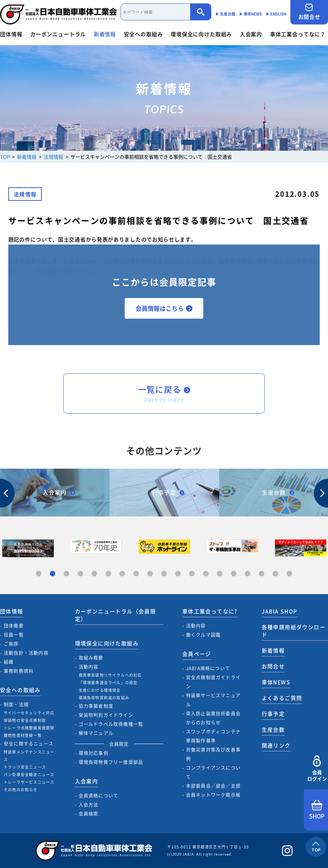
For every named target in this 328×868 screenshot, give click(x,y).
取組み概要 (91, 658)
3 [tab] (66, 574)
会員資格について (99, 796)
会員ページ (197, 654)
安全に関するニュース (29, 744)
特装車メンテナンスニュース (29, 756)
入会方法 (89, 805)
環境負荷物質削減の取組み (104, 698)
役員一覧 (14, 635)
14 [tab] (220, 574)
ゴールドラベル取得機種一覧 (111, 724)
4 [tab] (80, 574)
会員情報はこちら (164, 308)
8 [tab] (136, 574)
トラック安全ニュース (25, 767)
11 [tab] (178, 574)
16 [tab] (248, 574)
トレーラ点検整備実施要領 (29, 728)
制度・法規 (16, 704)
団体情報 (11, 34)
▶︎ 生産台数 (225, 14)
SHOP (317, 810)
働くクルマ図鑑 (203, 635)
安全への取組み (143, 34)
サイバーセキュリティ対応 (29, 713)
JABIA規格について (208, 668)
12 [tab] (192, 574)
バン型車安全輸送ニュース (29, 774)
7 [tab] (122, 574)
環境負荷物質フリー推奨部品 (111, 762)
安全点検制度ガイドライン (213, 682)
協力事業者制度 (96, 706)
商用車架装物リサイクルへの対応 (110, 675)
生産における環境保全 (100, 690)
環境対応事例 (94, 753)
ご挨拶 (11, 644)
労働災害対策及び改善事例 (213, 754)
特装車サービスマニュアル (213, 700)
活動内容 (89, 667)
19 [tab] (289, 574)
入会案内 (251, 34)
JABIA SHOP (280, 611)
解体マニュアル (96, 733)
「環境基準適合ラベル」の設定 (108, 682)
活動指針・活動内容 (26, 653)
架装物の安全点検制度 (25, 720)
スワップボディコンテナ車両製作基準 (213, 736)
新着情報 (105, 34)
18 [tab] (275, 574)
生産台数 (273, 729)
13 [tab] (206, 574)
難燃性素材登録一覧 (23, 735)
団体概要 (14, 626)
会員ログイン (317, 769)
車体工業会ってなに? (210, 611)
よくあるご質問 (282, 698)
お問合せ (309, 12)
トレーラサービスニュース (29, 782)
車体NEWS (276, 682)
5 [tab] (94, 574)
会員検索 (89, 814)
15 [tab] (234, 574)
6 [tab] (108, 574)
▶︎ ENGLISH (276, 14)
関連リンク (276, 745)
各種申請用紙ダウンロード (294, 631)
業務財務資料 (19, 671)
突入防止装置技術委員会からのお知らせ (213, 718)
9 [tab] (150, 574)
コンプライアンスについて (213, 772)
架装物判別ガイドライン (106, 715)
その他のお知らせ (21, 789)
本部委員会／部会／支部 (213, 786)
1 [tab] (39, 574)
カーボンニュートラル (58, 34)
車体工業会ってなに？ (298, 34)
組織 (9, 662)
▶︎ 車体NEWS (251, 14)
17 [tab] (262, 574)
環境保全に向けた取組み (201, 34)
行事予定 (273, 714)
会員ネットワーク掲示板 (213, 795)
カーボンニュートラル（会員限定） (116, 615)
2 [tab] (53, 574)
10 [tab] (164, 574)
